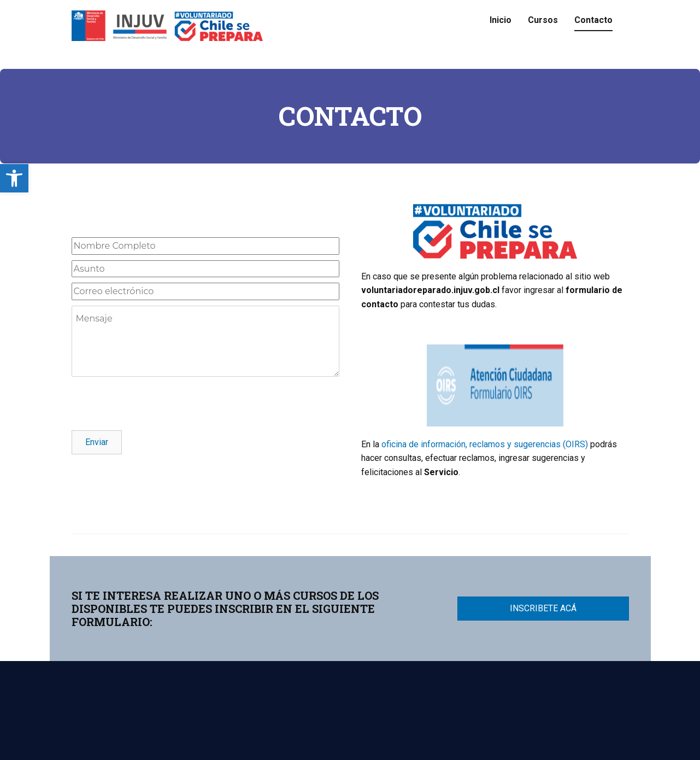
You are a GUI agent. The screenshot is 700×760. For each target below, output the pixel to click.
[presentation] (155, 404)
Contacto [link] (593, 20)
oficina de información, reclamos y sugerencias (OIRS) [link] (485, 444)
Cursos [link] (543, 20)
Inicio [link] (501, 20)
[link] (14, 178)
